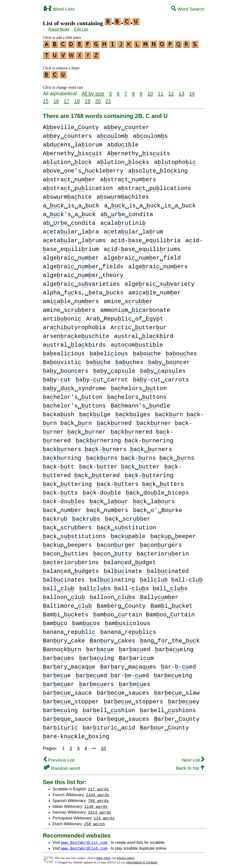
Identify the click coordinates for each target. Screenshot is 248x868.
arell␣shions (168, 708)
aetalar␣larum (133, 230)
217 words (98, 787)
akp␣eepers (67, 543)
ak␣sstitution (126, 526)
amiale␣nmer (155, 291)
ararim (136, 656)
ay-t (57, 378)
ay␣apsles (163, 369)
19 (88, 99)
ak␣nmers (107, 508)
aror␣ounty (164, 726)
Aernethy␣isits (139, 151)
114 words (104, 816)
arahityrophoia (74, 325)
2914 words (100, 810)
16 (56, 99)
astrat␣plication (78, 186)
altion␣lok (67, 160)
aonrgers (161, 543)
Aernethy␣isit (73, 151)
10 (150, 91)
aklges (133, 412)
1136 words (96, 804)
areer (59, 682)
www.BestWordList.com (84, 840)
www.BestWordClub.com (84, 846)
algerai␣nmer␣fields (83, 265)
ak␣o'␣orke (158, 508)
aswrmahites (123, 195)
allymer (159, 595)
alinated (168, 569)
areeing (173, 674)
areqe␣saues (123, 717)
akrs (86, 517)
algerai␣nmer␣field (142, 256)
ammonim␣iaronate (135, 308)
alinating (112, 578)
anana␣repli (69, 630)
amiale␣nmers (71, 299)
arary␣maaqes (128, 665)
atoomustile (137, 343)
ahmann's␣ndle (140, 404)
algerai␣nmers (158, 265)
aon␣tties (66, 552)
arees (135, 682)
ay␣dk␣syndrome (74, 386)
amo (55, 621)
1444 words (98, 793)
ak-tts (60, 491)
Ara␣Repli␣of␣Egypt (125, 317)
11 (161, 91)
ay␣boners (66, 369)
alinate (123, 569)
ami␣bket (171, 604)
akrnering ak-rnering (124, 439)
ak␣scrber (128, 517)
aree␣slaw (177, 691)
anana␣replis (128, 630)
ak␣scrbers (67, 526)
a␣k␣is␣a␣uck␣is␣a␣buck (150, 204)
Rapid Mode (59, 29)
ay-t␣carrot (102, 378)
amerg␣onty (121, 604)
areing (60, 708)
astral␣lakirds (74, 343)
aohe (147, 352)
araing (97, 656)
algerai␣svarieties (81, 282)
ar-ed (178, 665)
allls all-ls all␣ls (133, 587)
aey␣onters (67, 134)
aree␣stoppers (133, 700)
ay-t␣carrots (161, 378)
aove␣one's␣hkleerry (83, 169)
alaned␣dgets (71, 569)
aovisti (62, 360)
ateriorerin (163, 552)
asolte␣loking (158, 169)
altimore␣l (67, 604)
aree (57, 674)
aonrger (116, 543)
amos (86, 621)
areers (97, 682)
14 (192, 91)
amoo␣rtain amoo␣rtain (144, 613)
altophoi (175, 160)
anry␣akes (112, 639)
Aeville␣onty (71, 125)
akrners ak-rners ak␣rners (108, 447)
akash (59, 412)
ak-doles (64, 500)
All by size (93, 91)
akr (55, 517)
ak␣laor (109, 500)
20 (98, 99)
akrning (62, 456)
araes (59, 656)
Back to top (190, 766)
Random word (62, 766)
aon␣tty (112, 552)
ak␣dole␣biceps (157, 491)
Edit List (81, 29)
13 (182, 91)
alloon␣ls (112, 595)
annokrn (62, 647)
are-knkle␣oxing (76, 734)
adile (123, 143)
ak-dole (102, 491)
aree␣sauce (67, 691)
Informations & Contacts (142, 860)
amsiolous (128, 621)
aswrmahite (67, 195)
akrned (114, 421)
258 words (94, 822)
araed (135, 647)
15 (46, 99)
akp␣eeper (173, 534)
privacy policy (126, 856)
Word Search (188, 9)
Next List (193, 758)
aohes (181, 352)
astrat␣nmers (128, 178)
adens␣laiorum (73, 143)
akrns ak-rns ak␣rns (140, 456)
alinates (64, 578)
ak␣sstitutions (74, 534)
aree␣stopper (71, 700)
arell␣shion (109, 708)
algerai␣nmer (71, 256)
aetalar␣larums (74, 238)
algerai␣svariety (159, 282)
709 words (98, 798)
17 (66, 99)
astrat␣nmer (69, 178)
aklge (95, 412)
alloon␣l (64, 595)
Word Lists (59, 9)
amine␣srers (69, 308)
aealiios (64, 352)
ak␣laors (154, 500)
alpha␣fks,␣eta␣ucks (83, 291)
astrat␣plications (154, 186)
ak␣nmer (62, 508)
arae (100, 647)
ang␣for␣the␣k (170, 639)
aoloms (150, 134)
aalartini (123, 221)
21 (108, 99)
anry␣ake (64, 639)
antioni (62, 317)
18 (77, 99)
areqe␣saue (67, 717)
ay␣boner (169, 360)
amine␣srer (128, 299)
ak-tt (59, 465)
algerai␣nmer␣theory (83, 273)
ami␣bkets (66, 613)
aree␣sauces (123, 691)
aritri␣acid (109, 726)
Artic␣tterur (138, 325)
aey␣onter (126, 125)
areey (184, 700)
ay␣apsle (114, 369)
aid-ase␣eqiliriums (142, 247)
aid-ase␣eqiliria (146, 238)
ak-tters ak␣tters (140, 482)
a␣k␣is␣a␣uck (71, 204)
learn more (103, 856)
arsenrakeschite (76, 334)
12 (171, 91)
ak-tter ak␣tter (119, 465)
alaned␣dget (130, 560)
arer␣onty (177, 717)
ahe (98, 360)
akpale (128, 534)
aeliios (109, 352)
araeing (174, 647)
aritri (60, 726)
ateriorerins (71, 560)
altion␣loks (123, 160)
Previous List (59, 758)
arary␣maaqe (69, 665)
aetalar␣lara (71, 230)
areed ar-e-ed (112, 674)
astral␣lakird (144, 334)
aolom (112, 134)
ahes (129, 360)
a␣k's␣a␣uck (69, 212)
